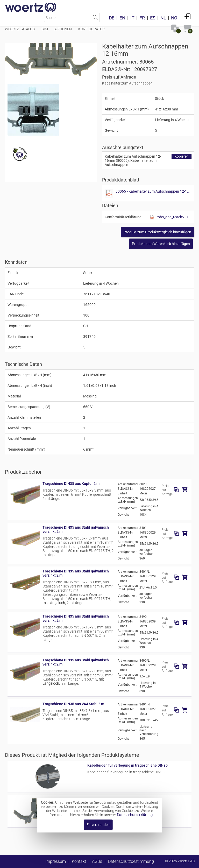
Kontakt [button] (79, 861)
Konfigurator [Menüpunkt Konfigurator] (91, 29)
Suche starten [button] (95, 17)
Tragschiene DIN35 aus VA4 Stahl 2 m (73, 704)
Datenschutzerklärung (135, 815)
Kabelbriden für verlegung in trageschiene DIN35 (127, 765)
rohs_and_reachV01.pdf (174, 217)
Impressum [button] (56, 861)
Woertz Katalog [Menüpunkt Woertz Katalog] (20, 29)
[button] (157, 232)
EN (122, 18)
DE (112, 18)
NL (163, 18)
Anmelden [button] (188, 16)
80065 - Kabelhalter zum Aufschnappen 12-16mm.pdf (154, 191)
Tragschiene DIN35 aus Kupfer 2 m (71, 484)
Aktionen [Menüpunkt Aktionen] (63, 29)
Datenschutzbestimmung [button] (131, 861)
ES (153, 18)
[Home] (31, 8)
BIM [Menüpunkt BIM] (45, 29)
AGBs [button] (97, 861)
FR (142, 18)
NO (174, 18)
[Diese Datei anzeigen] (33, 110)
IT (132, 18)
